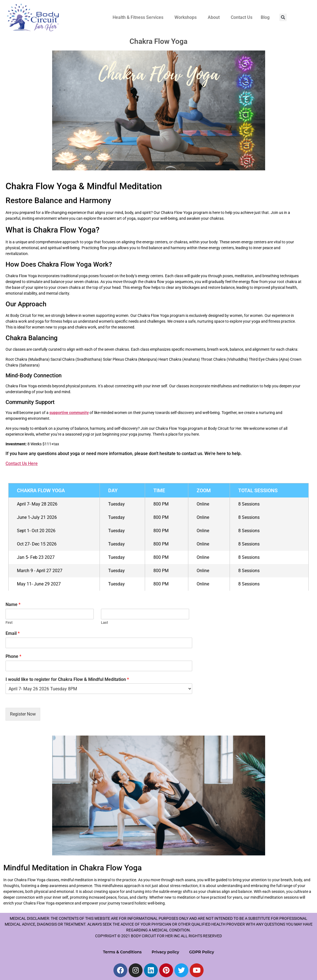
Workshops (186, 17)
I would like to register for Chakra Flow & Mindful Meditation (67, 679)
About (214, 17)
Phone (13, 656)
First (9, 622)
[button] (139, 17)
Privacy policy (165, 952)
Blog (265, 17)
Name (13, 604)
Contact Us (242, 17)
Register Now (23, 714)
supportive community (69, 413)
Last (104, 622)
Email (13, 633)
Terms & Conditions (122, 952)
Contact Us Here (22, 464)
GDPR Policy (202, 952)
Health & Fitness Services (138, 17)
